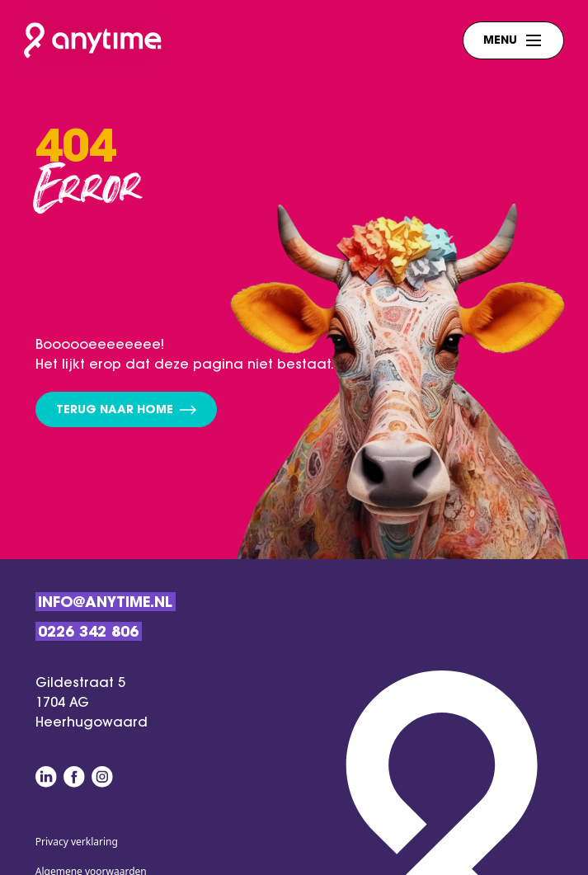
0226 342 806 (88, 633)
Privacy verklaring (77, 842)
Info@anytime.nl (105, 604)
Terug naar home (126, 411)
